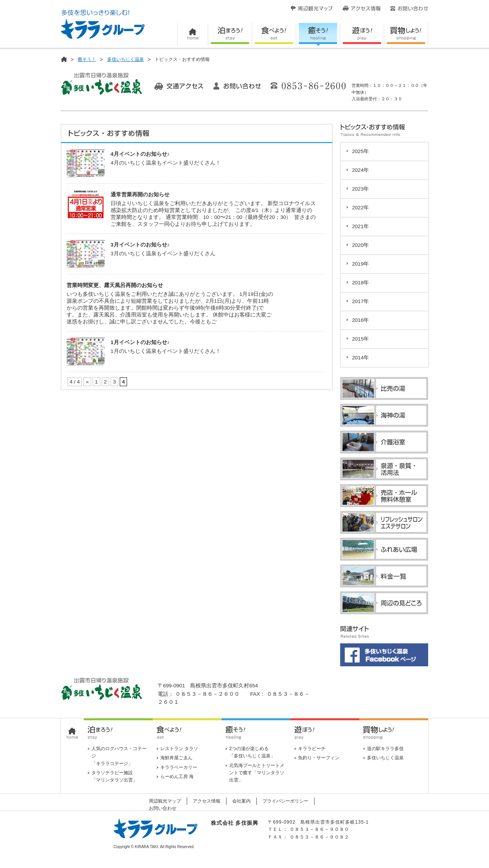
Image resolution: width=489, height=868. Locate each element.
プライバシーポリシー (285, 801)
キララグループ (103, 24)
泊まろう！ (230, 35)
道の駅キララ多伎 (385, 749)
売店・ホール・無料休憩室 (384, 496)
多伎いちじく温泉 (126, 59)
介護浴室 (384, 442)
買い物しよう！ (406, 35)
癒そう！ (318, 35)
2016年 (360, 320)
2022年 (360, 208)
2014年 (360, 358)
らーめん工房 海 (177, 777)
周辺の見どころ (384, 603)
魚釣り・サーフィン (319, 758)
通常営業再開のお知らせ (140, 195)
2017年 (360, 301)
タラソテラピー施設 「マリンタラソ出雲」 (114, 776)
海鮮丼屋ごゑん (176, 758)
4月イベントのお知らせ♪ (140, 154)
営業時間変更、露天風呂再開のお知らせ (115, 285)
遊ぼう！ (362, 35)
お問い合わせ (409, 8)
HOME (193, 35)
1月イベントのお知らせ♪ (140, 342)
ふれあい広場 (384, 549)
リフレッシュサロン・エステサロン (384, 522)
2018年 (360, 283)
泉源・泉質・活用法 (384, 469)
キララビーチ (312, 749)
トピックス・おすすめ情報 (109, 135)
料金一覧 (384, 576)
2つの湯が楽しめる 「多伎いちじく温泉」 (252, 752)
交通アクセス (179, 86)
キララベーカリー (179, 767)
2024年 (360, 170)
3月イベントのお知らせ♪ (140, 245)
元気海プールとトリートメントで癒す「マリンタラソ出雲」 (257, 773)
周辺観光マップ (312, 8)
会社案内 (241, 801)
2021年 (360, 226)
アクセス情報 (362, 8)
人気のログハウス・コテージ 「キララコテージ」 (119, 756)
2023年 (360, 189)
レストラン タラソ (179, 749)
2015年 (360, 339)
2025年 (360, 151)
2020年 (360, 245)
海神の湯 (384, 415)
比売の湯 (384, 388)
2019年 (360, 264)
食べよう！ (274, 35)
